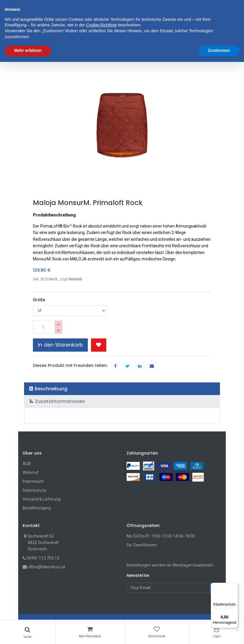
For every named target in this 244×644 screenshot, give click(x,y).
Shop (32, 52)
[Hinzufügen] (58, 324)
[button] (206, 35)
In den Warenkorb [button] (60, 345)
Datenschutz (35, 490)
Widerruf (31, 472)
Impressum (33, 481)
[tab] (122, 389)
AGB (27, 464)
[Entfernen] (58, 330)
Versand (75, 279)
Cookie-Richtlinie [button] (101, 607)
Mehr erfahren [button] (28, 633)
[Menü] (235, 586)
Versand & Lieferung (42, 499)
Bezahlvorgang (37, 508)
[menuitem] (38, 35)
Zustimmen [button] (219, 633)
